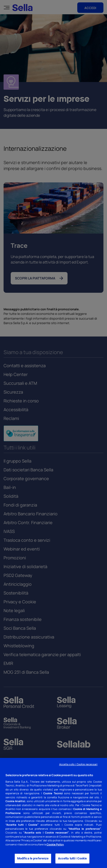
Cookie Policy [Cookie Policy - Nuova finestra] (55, 844)
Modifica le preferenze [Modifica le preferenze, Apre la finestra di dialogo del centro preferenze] (33, 858)
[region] (53, 813)
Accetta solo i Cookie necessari (78, 764)
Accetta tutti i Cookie (73, 858)
